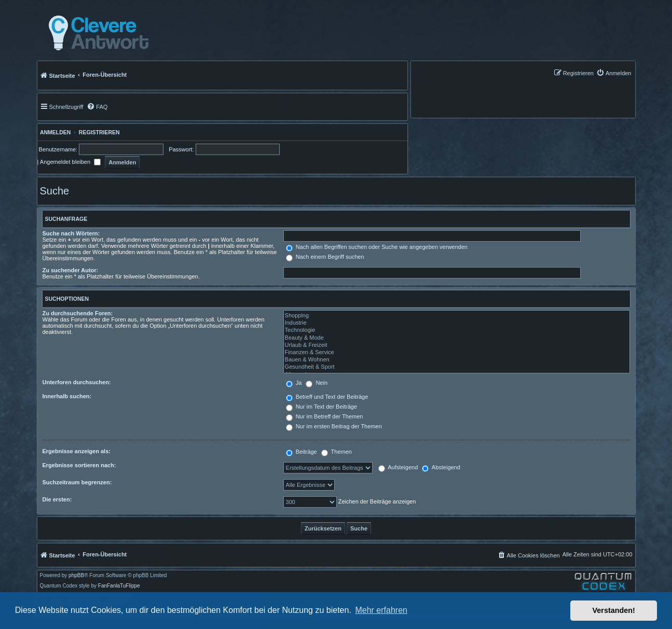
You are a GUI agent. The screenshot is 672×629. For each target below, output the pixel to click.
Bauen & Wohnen (457, 360)
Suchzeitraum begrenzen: (77, 482)
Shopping (457, 316)
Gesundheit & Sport (457, 367)
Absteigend (441, 467)
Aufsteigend (398, 467)
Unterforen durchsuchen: (77, 382)
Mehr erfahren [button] (381, 610)
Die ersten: (57, 499)
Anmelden (54, 132)
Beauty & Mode (457, 338)
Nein (317, 383)
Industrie (457, 323)
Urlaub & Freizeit (457, 345)
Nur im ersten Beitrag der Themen (334, 426)
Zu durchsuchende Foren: (78, 313)
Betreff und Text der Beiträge (327, 397)
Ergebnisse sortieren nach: (79, 465)
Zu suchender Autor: (71, 270)
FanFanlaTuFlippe (119, 586)
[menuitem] (614, 73)
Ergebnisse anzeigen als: (77, 451)
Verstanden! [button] (614, 610)
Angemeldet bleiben (70, 162)
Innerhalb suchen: (67, 396)
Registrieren (99, 132)
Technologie (457, 330)
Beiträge (301, 452)
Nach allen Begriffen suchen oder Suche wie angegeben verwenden (377, 247)
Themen (337, 452)
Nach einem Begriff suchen (325, 257)
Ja (294, 383)
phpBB (76, 576)
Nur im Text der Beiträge (321, 407)
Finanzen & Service (457, 353)
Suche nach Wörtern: (71, 233)
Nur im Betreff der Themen (325, 416)
